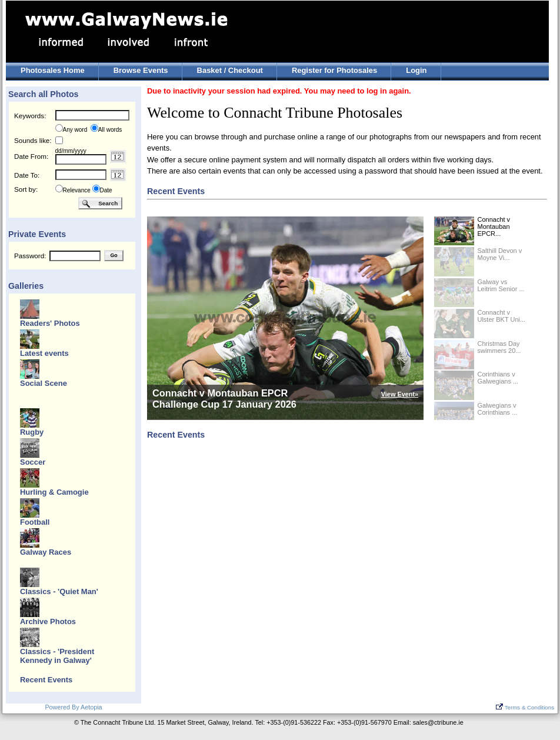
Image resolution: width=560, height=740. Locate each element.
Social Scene (44, 383)
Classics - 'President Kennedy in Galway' (57, 656)
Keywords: (30, 116)
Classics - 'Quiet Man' (59, 591)
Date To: (27, 175)
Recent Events (46, 680)
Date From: (31, 156)
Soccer (33, 462)
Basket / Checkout (230, 70)
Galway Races (46, 552)
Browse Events (141, 70)
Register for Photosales (334, 70)
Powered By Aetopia (73, 707)
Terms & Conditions (525, 707)
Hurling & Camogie (54, 492)
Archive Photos (48, 621)
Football (35, 522)
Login (416, 70)
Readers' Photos (50, 323)
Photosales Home (53, 70)
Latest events (44, 353)
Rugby (32, 432)
